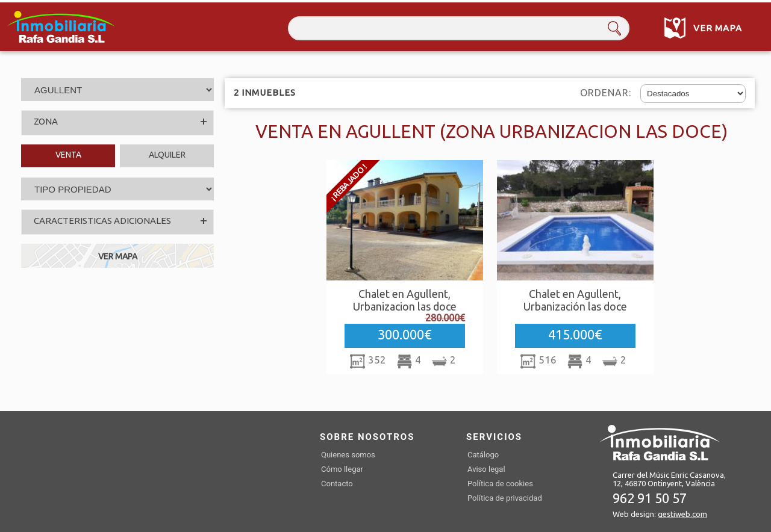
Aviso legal (486, 469)
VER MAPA (118, 256)
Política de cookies (500, 484)
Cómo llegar (342, 469)
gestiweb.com (682, 514)
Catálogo (483, 455)
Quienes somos (348, 455)
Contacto (337, 484)
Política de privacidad (505, 498)
